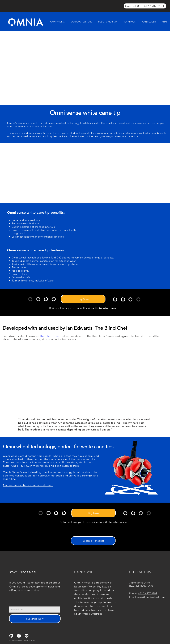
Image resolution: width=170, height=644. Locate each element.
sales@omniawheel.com (151, 597)
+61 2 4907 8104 (147, 593)
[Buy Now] (83, 299)
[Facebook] (19, 636)
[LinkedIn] (11, 636)
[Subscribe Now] (35, 619)
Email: (133, 597)
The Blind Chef (50, 336)
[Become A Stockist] (93, 541)
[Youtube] (27, 636)
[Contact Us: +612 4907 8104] (145, 6)
